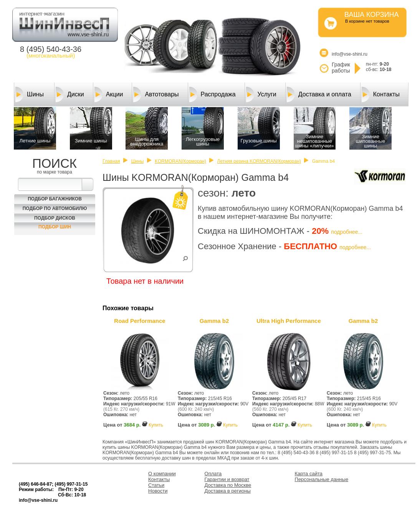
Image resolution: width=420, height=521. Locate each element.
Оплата (213, 474)
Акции (109, 94)
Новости (158, 491)
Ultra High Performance (289, 321)
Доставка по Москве (228, 485)
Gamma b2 (214, 321)
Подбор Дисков (55, 218)
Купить (156, 425)
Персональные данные (322, 479)
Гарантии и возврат (227, 479)
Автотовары (156, 94)
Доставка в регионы (228, 491)
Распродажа (212, 94)
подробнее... (347, 232)
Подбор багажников (55, 199)
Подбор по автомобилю (55, 208)
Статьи (156, 485)
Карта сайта (309, 474)
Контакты (381, 94)
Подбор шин (55, 227)
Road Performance (140, 321)
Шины (30, 94)
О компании (162, 474)
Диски (70, 94)
